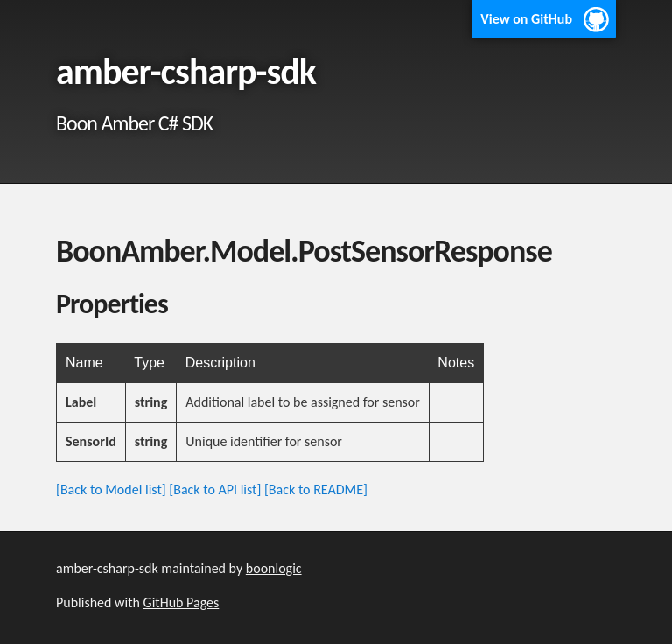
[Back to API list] (215, 490)
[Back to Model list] (111, 490)
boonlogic (274, 568)
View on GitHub (526, 19)
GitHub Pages (182, 602)
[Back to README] (316, 490)
